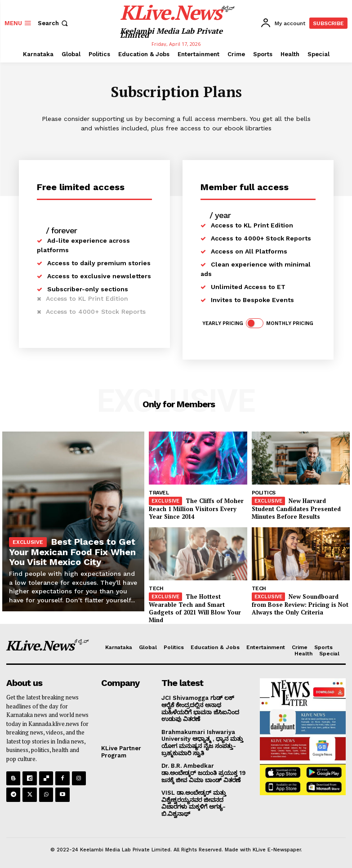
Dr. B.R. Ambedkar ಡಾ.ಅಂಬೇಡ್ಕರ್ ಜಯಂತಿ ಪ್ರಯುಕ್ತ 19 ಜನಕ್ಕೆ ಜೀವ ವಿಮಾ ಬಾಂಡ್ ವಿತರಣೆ (203, 773)
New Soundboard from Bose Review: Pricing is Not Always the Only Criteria (300, 604)
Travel (159, 493)
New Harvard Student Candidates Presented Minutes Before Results (296, 508)
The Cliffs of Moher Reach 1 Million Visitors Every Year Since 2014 (196, 508)
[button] (54, 23)
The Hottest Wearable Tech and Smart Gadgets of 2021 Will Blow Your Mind (195, 608)
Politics (264, 493)
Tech (156, 588)
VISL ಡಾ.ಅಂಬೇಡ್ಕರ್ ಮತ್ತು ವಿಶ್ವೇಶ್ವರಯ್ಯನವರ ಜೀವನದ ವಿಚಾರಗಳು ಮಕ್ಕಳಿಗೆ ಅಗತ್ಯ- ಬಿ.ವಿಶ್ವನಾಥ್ (194, 803)
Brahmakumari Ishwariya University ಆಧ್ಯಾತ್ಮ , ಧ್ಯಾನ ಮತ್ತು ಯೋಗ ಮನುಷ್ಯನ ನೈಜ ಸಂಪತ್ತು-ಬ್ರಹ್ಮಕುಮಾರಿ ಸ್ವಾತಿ (202, 742)
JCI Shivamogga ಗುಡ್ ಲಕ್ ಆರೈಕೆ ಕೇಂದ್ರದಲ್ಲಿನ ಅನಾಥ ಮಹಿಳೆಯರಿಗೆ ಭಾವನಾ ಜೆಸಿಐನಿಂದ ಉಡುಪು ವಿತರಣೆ (200, 708)
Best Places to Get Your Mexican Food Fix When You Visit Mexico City (72, 552)
